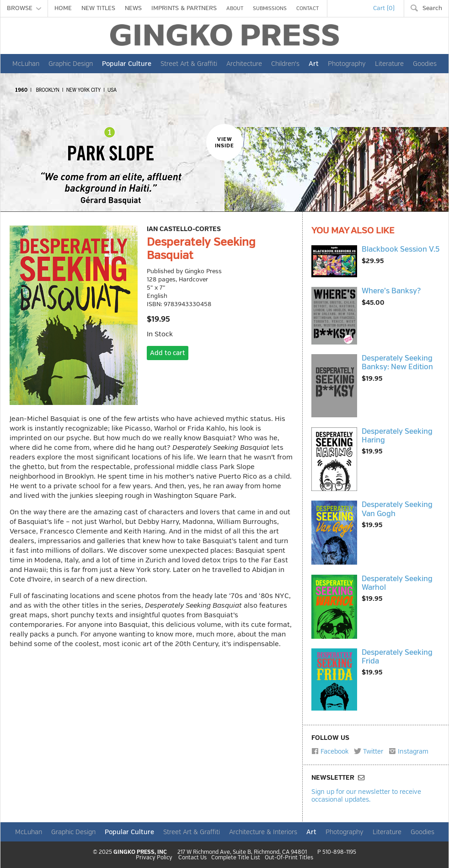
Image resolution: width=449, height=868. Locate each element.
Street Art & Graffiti (189, 64)
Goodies (425, 64)
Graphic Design (71, 64)
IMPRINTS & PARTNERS (184, 8)
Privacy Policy (154, 858)
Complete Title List (236, 858)
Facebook (330, 751)
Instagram (409, 751)
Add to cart (168, 353)
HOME (63, 8)
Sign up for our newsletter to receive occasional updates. (366, 795)
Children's (285, 64)
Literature (389, 64)
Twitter (369, 751)
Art (314, 64)
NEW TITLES (98, 8)
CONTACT (307, 8)
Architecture (244, 64)
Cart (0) (384, 8)
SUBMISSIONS (270, 8)
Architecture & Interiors (263, 832)
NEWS (133, 8)
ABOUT (235, 8)
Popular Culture (127, 64)
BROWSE (24, 8)
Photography (347, 64)
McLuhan (26, 64)
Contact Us (192, 858)
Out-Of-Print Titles (289, 858)
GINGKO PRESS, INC (140, 852)
